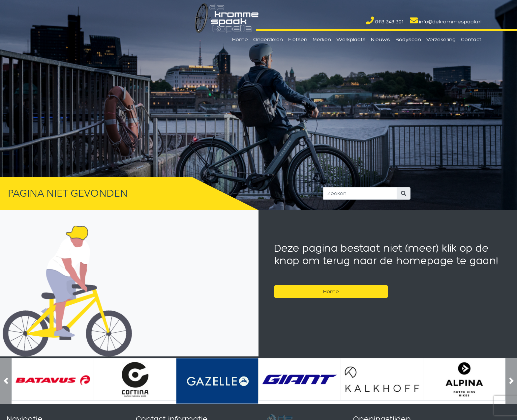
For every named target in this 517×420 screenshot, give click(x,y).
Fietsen (298, 39)
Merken (322, 39)
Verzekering (441, 39)
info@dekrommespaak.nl (446, 22)
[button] (6, 381)
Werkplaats (351, 39)
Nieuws (380, 39)
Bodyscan (408, 39)
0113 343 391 (385, 22)
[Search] (360, 193)
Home (240, 39)
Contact (471, 39)
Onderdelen (268, 39)
